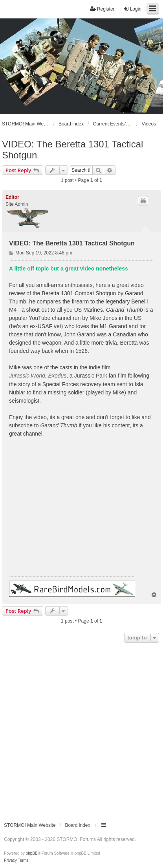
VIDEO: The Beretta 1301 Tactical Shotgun (72, 150)
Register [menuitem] (102, 9)
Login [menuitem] (132, 9)
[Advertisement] (81, 730)
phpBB (32, 853)
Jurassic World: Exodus (38, 376)
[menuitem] (10, 861)
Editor (12, 197)
